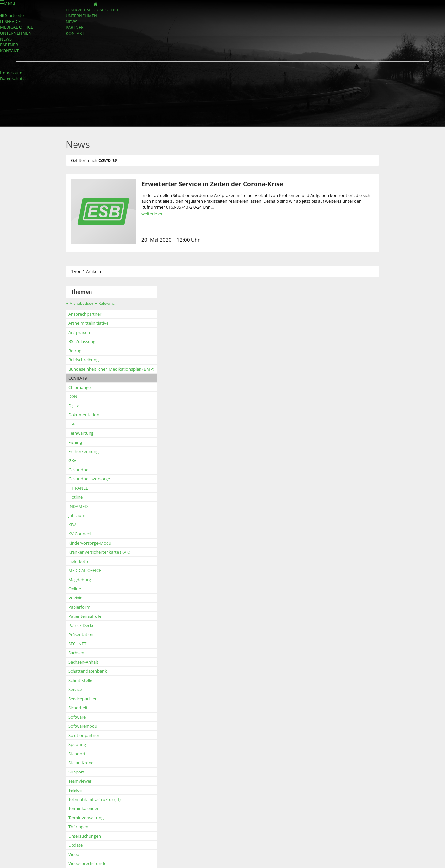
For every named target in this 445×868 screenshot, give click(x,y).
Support (76, 772)
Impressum (11, 73)
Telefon (75, 790)
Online (75, 589)
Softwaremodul (83, 726)
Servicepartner (82, 699)
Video (74, 854)
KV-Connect (80, 534)
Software (77, 717)
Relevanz (105, 303)
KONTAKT (75, 33)
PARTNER (75, 27)
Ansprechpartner (85, 314)
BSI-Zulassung (82, 341)
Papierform (79, 607)
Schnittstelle (80, 680)
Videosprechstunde (87, 863)
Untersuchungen (85, 836)
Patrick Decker (82, 625)
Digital (74, 406)
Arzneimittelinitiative (88, 323)
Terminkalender (83, 808)
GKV (72, 460)
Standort (77, 754)
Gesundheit (80, 470)
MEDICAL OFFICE (103, 10)
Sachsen (76, 653)
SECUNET (77, 644)
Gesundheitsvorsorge (89, 479)
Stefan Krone (81, 763)
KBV (72, 525)
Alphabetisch (79, 303)
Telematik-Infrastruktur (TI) (94, 799)
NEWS (72, 22)
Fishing (75, 442)
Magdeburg (80, 580)
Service (75, 689)
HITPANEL (78, 488)
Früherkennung (83, 451)
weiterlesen (153, 214)
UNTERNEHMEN (82, 16)
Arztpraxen (79, 332)
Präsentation (81, 634)
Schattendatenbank (88, 671)
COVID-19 (78, 378)
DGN (73, 396)
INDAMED (78, 506)
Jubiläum (77, 515)
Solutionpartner (84, 735)
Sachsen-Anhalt (83, 662)
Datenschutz (12, 78)
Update (75, 845)
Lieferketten (80, 561)
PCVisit (75, 598)
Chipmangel (80, 387)
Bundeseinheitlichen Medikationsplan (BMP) (111, 369)
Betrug (75, 351)
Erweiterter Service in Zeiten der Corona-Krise (212, 184)
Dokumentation (84, 415)
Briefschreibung (83, 360)
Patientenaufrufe (85, 616)
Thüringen (78, 827)
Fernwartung (81, 433)
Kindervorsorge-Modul (90, 543)
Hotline (75, 497)
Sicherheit (78, 708)
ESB (72, 424)
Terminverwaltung (86, 818)
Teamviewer (80, 781)
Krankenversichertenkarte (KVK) (99, 552)
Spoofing (77, 744)
